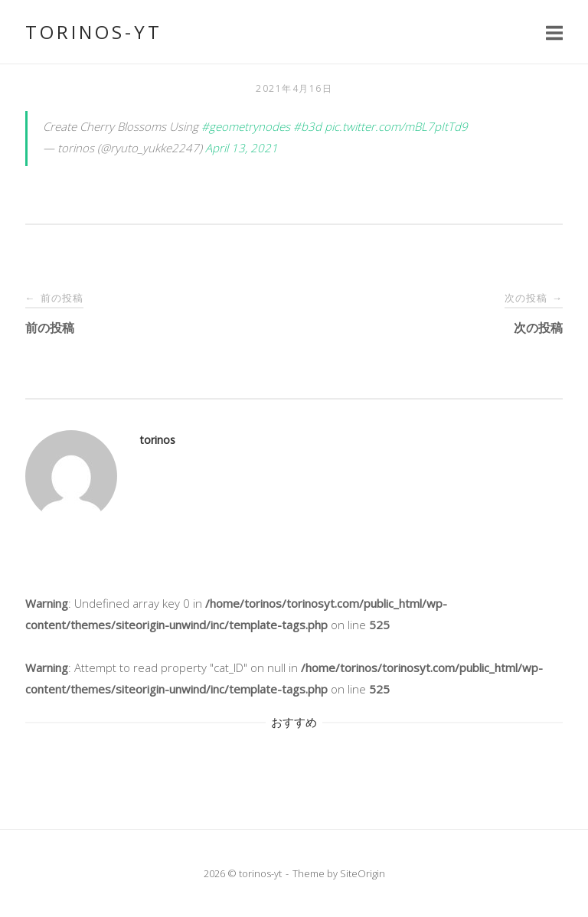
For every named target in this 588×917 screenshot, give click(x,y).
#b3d (307, 126)
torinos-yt (94, 32)
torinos (158, 440)
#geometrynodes (246, 126)
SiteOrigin (363, 873)
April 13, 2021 (242, 148)
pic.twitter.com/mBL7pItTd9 (396, 126)
